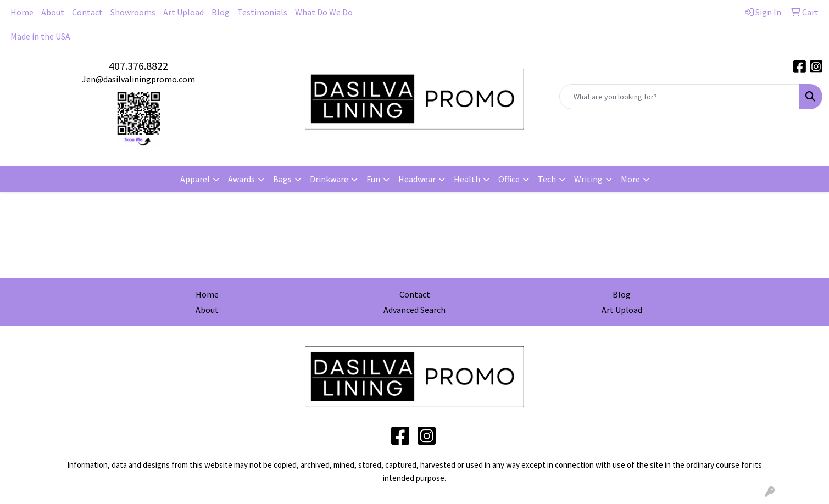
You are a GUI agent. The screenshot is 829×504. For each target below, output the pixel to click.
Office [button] (509, 179)
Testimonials (262, 12)
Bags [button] (282, 179)
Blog (221, 12)
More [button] (630, 179)
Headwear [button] (417, 179)
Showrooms (133, 12)
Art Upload (183, 12)
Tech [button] (547, 179)
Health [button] (467, 179)
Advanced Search (414, 310)
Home (22, 12)
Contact (87, 12)
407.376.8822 (138, 66)
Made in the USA (40, 36)
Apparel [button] (195, 179)
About (53, 12)
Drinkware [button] (329, 179)
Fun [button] (373, 179)
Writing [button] (588, 179)
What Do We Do (324, 12)
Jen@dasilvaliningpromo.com (138, 79)
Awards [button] (241, 179)
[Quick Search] (679, 97)
